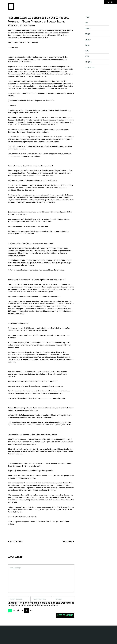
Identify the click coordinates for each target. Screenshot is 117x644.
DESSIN (87, 56)
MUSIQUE (88, 34)
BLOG (86, 23)
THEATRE (31, 26)
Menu (110, 2)
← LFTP (87, 17)
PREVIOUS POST (16, 542)
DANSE (87, 51)
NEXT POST (68, 542)
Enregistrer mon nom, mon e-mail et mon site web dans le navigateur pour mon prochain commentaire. (41, 604)
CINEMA (87, 45)
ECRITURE (88, 40)
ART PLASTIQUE (90, 68)
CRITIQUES (88, 62)
